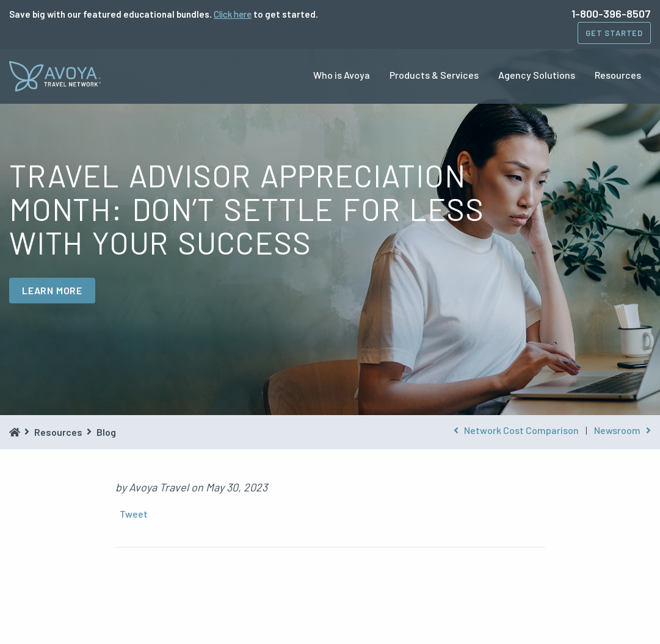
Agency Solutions (537, 75)
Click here (233, 14)
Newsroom (622, 430)
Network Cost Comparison (516, 430)
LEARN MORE (52, 290)
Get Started (614, 33)
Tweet (134, 514)
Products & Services (434, 75)
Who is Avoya (342, 75)
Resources (618, 75)
